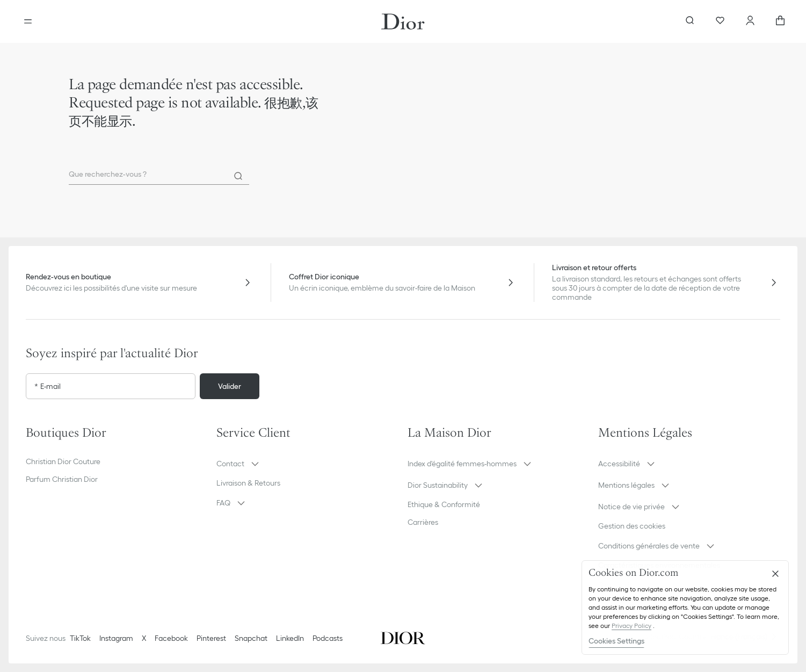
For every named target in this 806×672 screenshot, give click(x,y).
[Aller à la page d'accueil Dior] (403, 21)
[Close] (775, 574)
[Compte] (750, 21)
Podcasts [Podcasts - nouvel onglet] (328, 638)
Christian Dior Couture (63, 461)
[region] (685, 608)
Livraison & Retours (248, 483)
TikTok (80, 638)
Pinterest (211, 638)
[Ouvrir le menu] (28, 21)
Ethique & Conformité (444, 504)
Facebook (171, 638)
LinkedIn (290, 638)
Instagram (116, 638)
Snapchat (251, 638)
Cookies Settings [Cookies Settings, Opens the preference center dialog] (616, 641)
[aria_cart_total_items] (780, 21)
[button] (307, 464)
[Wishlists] (720, 21)
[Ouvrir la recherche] (690, 21)
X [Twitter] (144, 638)
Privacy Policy (631, 626)
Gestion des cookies (632, 526)
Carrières (423, 522)
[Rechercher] (238, 176)
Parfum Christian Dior (62, 479)
